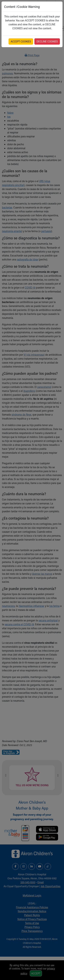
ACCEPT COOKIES (21, 41)
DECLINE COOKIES (47, 41)
